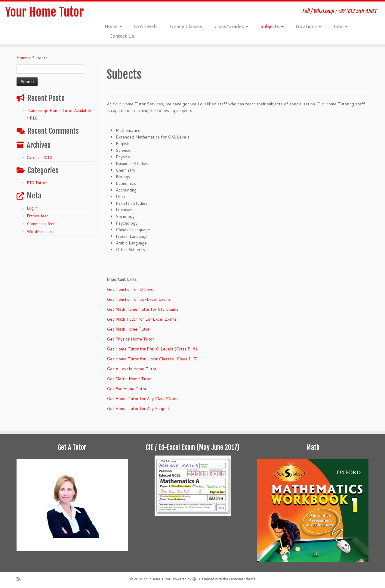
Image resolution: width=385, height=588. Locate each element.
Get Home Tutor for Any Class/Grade (143, 399)
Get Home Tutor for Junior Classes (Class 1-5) (152, 359)
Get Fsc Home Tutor (127, 389)
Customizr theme (242, 579)
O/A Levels (146, 26)
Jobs (340, 26)
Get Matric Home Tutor (130, 379)
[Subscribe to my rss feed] (20, 579)
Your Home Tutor (45, 12)
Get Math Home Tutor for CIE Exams (143, 309)
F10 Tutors (37, 183)
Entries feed (38, 216)
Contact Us (122, 36)
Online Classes (186, 26)
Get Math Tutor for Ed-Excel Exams (142, 319)
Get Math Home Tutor (129, 329)
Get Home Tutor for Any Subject (139, 409)
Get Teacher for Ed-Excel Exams (139, 299)
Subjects (272, 26)
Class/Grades (231, 26)
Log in (32, 208)
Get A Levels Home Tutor (132, 369)
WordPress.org (41, 232)
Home (113, 26)
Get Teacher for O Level (131, 289)
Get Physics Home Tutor (131, 339)
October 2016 (39, 157)
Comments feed (41, 224)
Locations (308, 26)
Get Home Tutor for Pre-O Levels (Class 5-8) (152, 349)
